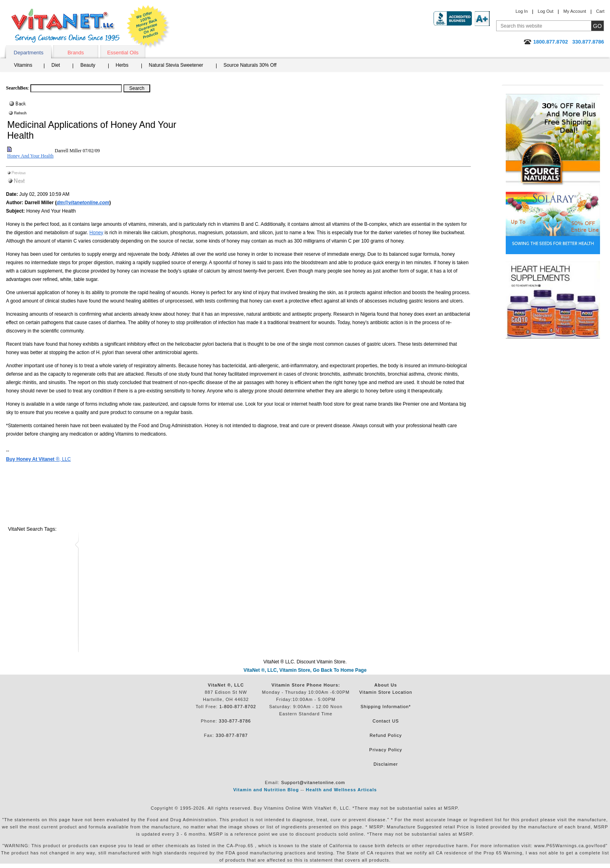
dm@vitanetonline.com (83, 203)
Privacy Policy (385, 750)
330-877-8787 (232, 735)
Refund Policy (386, 735)
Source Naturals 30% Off (250, 65)
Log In (522, 11)
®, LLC (38, 459)
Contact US (385, 721)
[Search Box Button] (137, 88)
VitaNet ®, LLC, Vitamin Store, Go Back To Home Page (305, 670)
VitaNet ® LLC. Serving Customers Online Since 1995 (66, 26)
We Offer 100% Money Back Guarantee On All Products (148, 27)
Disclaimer (386, 764)
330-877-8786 (235, 721)
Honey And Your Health (30, 156)
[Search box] (76, 88)
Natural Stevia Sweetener (176, 65)
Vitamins (23, 65)
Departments (28, 53)
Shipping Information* (385, 707)
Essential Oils (123, 53)
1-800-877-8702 (238, 707)
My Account (575, 11)
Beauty (88, 65)
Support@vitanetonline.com (313, 782)
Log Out (545, 11)
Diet (56, 65)
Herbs (122, 65)
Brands (76, 53)
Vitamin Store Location (385, 692)
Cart (600, 11)
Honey (96, 233)
